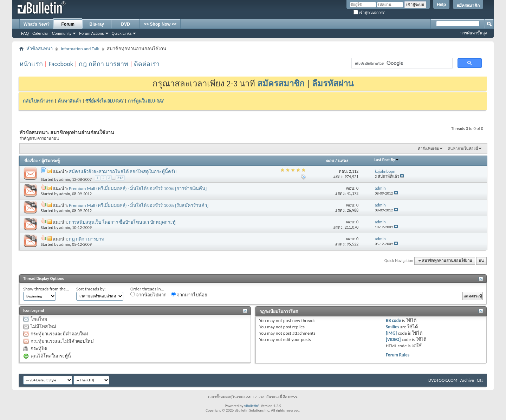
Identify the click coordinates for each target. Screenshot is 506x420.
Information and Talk (80, 49)
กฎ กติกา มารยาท (103, 64)
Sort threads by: (91, 289)
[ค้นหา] (401, 63)
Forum (68, 24)
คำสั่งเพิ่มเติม (429, 149)
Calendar (40, 33)
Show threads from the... (46, 289)
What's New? (37, 24)
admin (65, 179)
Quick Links (122, 33)
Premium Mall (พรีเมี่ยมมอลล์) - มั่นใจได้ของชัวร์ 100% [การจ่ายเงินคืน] (138, 188)
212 (120, 178)
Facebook (61, 64)
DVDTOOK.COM (443, 380)
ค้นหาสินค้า (69, 101)
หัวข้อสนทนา (40, 49)
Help (441, 5)
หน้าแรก (31, 64)
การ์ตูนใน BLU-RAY (146, 101)
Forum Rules (398, 355)
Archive (467, 380)
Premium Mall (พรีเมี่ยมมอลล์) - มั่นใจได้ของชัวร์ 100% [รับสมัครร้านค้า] (139, 205)
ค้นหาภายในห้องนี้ (463, 149)
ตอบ (330, 161)
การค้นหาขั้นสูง (473, 33)
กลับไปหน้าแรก (38, 101)
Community (62, 33)
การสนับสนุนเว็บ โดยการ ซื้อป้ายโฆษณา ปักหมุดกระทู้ (122, 222)
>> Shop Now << (160, 24)
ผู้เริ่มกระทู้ (51, 161)
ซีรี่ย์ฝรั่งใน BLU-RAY (105, 101)
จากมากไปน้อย (189, 295)
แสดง (343, 161)
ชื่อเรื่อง (31, 161)
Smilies (393, 327)
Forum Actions (91, 33)
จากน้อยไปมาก (148, 295)
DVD (126, 24)
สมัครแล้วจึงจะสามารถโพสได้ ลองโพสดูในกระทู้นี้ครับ (123, 172)
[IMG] (391, 333)
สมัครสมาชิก (468, 6)
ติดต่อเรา (147, 64)
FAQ (25, 33)
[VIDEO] (393, 339)
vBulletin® (252, 406)
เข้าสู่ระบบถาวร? (369, 12)
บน (481, 261)
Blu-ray (97, 24)
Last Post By (387, 160)
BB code (393, 320)
